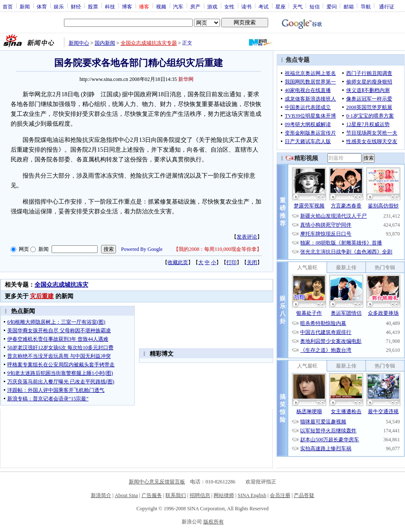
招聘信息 (200, 495)
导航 (366, 6)
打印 (231, 262)
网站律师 (224, 495)
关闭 (252, 262)
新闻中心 (79, 43)
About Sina (126, 495)
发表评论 (247, 237)
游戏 (212, 6)
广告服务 (152, 495)
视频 (161, 6)
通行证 (387, 6)
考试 (263, 6)
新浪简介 (101, 495)
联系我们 (176, 495)
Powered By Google (142, 249)
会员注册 (280, 495)
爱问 (332, 6)
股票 (93, 6)
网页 (24, 249)
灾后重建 (42, 296)
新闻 (25, 6)
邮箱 (349, 6)
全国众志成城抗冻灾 (61, 285)
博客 (127, 6)
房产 (195, 6)
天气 (298, 6)
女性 (229, 6)
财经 (76, 6)
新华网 (186, 79)
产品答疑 (304, 495)
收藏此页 (178, 262)
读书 (246, 6)
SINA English (252, 495)
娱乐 (59, 6)
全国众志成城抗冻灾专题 (149, 43)
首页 (8, 6)
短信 (315, 6)
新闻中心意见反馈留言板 (157, 482)
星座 (281, 6)
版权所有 (214, 522)
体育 (42, 6)
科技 (110, 6)
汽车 (178, 6)
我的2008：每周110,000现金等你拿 (218, 249)
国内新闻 (105, 43)
